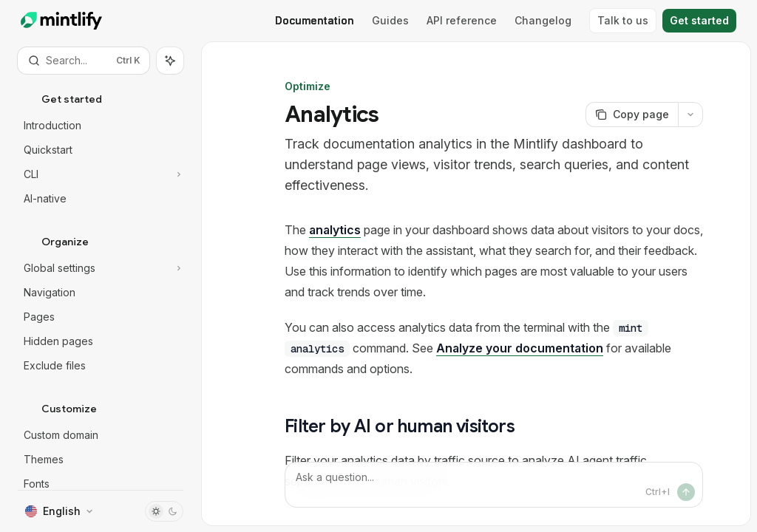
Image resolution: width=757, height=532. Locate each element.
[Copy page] (632, 115)
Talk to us (623, 20)
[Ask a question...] (494, 485)
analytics (335, 230)
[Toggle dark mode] (164, 511)
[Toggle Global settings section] (101, 268)
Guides (390, 20)
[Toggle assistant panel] (170, 61)
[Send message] (686, 492)
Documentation (315, 20)
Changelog (543, 20)
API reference (462, 20)
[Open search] (84, 61)
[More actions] (690, 115)
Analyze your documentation (520, 348)
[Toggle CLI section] (101, 174)
